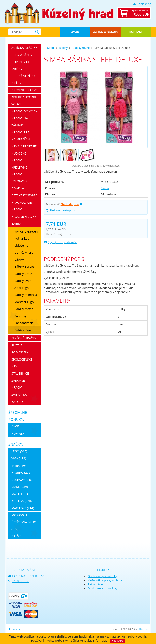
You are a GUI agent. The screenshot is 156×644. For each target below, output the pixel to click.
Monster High (24, 302)
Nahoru (14, 629)
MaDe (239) (20, 487)
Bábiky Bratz (23, 274)
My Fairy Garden (26, 231)
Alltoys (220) (22, 501)
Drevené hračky (24, 90)
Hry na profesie (24, 146)
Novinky (18, 433)
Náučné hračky (24, 216)
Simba (105, 188)
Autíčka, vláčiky (24, 48)
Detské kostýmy (24, 195)
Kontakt (136, 32)
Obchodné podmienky (102, 576)
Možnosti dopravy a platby (105, 580)
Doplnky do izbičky (21, 65)
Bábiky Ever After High (23, 284)
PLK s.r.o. (143, 629)
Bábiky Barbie (24, 266)
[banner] (22, 13)
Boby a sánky (22, 55)
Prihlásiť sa (142, 4)
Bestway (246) (22, 480)
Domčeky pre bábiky (24, 256)
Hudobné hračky (19, 157)
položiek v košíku (138, 13)
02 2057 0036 (19, 581)
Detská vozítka (23, 76)
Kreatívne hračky (19, 171)
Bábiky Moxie (24, 309)
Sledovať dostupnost (61, 210)
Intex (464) (19, 465)
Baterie (17, 401)
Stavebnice (20, 373)
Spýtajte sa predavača (60, 242)
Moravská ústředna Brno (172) (24, 522)
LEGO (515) (19, 451)
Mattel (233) (21, 494)
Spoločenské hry (22, 363)
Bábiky (63, 48)
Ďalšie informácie (96, 640)
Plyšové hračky (24, 338)
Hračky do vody (24, 111)
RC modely (20, 352)
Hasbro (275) (21, 472)
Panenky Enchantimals (24, 319)
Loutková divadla (19, 185)
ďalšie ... (18, 536)
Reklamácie (95, 584)
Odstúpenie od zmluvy (103, 588)
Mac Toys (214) (23, 508)
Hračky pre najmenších (21, 136)
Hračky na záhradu (20, 122)
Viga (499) (19, 458)
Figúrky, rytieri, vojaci (24, 101)
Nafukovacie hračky (22, 206)
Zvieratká (19, 394)
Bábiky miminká (26, 295)
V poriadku (117, 641)
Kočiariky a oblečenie (22, 242)
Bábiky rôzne (81, 48)
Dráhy (16, 83)
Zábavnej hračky (18, 384)
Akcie (16, 426)
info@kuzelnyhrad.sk (26, 576)
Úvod (75, 32)
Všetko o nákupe (105, 32)
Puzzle (17, 345)
